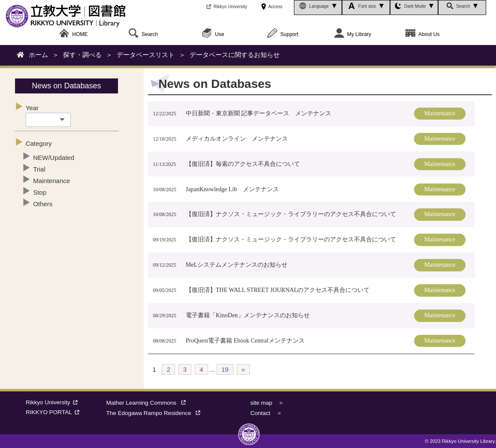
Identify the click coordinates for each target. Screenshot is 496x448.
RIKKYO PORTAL (54, 412)
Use (213, 35)
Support (283, 35)
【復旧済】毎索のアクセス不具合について (243, 164)
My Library (353, 35)
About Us (422, 35)
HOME (73, 35)
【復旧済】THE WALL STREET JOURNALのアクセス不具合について (278, 290)
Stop (40, 192)
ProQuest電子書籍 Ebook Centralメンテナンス (245, 341)
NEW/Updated (54, 158)
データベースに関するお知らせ (235, 55)
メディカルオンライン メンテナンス (237, 139)
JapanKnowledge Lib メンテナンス (232, 189)
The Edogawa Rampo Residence (156, 413)
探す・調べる (82, 55)
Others (43, 204)
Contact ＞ (266, 413)
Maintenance (51, 181)
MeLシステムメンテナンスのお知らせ (237, 265)
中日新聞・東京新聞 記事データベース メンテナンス (259, 113)
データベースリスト (146, 55)
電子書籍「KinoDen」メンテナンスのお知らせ (248, 315)
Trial (39, 169)
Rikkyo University (53, 402)
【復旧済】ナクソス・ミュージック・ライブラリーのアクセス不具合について (291, 214)
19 (225, 369)
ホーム (38, 55)
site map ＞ (267, 403)
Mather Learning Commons (148, 403)
